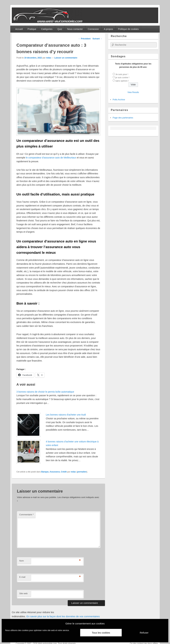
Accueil (19, 29)
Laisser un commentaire (66, 58)
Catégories (47, 29)
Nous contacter (75, 29)
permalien (82, 472)
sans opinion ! (122, 81)
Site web (23, 593)
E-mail (22, 577)
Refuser (144, 633)
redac (49, 58)
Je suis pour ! (122, 74)
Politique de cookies (128, 29)
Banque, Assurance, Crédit (54, 472)
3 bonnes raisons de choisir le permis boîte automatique (45, 392)
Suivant (97, 39)
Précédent (84, 39)
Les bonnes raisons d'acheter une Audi (66, 415)
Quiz (60, 29)
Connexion (93, 29)
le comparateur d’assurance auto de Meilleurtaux (51, 158)
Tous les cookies (101, 633)
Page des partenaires (123, 118)
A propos (108, 29)
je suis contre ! (122, 77)
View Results (133, 92)
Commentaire (26, 515)
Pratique (32, 29)
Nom (21, 561)
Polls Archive (119, 100)
